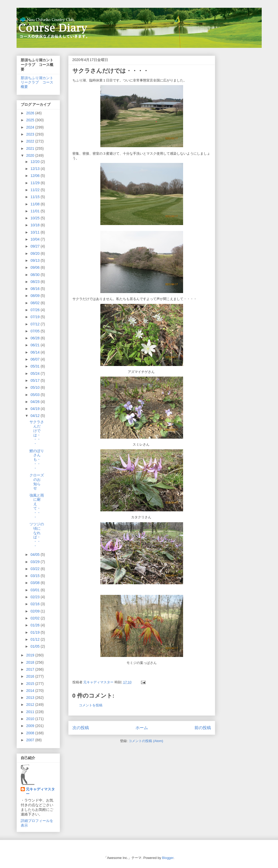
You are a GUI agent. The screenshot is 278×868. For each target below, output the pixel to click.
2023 (31, 134)
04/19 (36, 409)
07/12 (36, 324)
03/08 (36, 583)
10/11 (36, 232)
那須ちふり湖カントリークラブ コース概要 (37, 82)
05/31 (36, 366)
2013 (31, 698)
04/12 (36, 416)
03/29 (36, 562)
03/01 (36, 590)
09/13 (36, 260)
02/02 (36, 618)
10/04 (36, 239)
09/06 (36, 267)
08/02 (36, 303)
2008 (31, 733)
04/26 (36, 402)
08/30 (36, 275)
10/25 (36, 218)
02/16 (36, 604)
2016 (31, 676)
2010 (31, 719)
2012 (31, 705)
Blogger (168, 858)
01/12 (36, 639)
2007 (31, 740)
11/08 (36, 204)
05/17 (36, 380)
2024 (31, 127)
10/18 (36, 225)
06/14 (36, 352)
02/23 (36, 597)
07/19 (36, 317)
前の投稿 (203, 728)
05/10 (36, 387)
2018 (31, 662)
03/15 (36, 576)
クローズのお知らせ (37, 482)
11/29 (36, 183)
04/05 (36, 555)
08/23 (36, 282)
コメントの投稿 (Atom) (146, 741)
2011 (31, 712)
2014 (31, 691)
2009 (31, 726)
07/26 (36, 310)
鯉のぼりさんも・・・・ (37, 459)
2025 (31, 120)
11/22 (36, 190)
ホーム (142, 728)
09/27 (36, 246)
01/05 (36, 646)
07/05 (36, 331)
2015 (31, 684)
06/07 (36, 359)
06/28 (36, 338)
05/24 (36, 373)
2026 (31, 113)
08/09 (36, 296)
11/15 (36, 197)
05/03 (36, 395)
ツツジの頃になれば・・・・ (37, 535)
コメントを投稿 (91, 705)
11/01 (36, 211)
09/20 (36, 253)
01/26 (36, 625)
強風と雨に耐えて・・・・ (37, 506)
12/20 (36, 162)
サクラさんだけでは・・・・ (37, 433)
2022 (31, 141)
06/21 (36, 345)
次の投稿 (81, 728)
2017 (31, 669)
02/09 (36, 611)
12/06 (36, 176)
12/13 (36, 169)
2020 (31, 155)
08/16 (36, 289)
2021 (31, 148)
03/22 (36, 569)
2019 (31, 655)
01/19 (36, 632)
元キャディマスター (40, 791)
